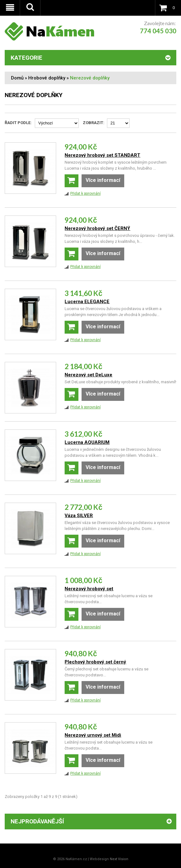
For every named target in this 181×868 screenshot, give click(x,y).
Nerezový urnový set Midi (93, 735)
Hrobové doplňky (47, 78)
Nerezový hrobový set (89, 589)
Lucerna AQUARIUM (87, 442)
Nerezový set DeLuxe (88, 375)
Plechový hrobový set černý (95, 662)
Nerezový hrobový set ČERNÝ (97, 228)
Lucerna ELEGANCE (87, 302)
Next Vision (119, 859)
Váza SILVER (79, 516)
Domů (17, 78)
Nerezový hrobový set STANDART (102, 155)
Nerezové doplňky (90, 78)
